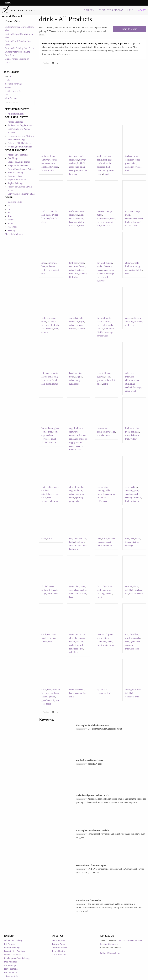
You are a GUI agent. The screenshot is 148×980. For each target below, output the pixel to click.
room (111, 329)
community (102, 642)
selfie (106, 384)
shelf (49, 498)
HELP (130, 10)
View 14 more (11, 98)
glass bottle (46, 700)
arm (76, 373)
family (11, 220)
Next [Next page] (56, 63)
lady (71, 539)
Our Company (58, 940)
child (10, 209)
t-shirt (106, 174)
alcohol (8, 87)
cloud (137, 380)
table (52, 170)
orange (109, 211)
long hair (50, 218)
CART (142, 10)
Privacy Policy (59, 944)
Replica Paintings (15, 183)
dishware (135, 435)
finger (100, 384)
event (113, 218)
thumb (55, 384)
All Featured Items (16, 114)
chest (44, 222)
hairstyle (79, 318)
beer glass (74, 170)
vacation (83, 594)
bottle (7, 80)
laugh (44, 594)
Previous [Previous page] (47, 63)
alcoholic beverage (13, 84)
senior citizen (103, 638)
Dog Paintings (11, 962)
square (100, 690)
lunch (99, 546)
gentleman (135, 642)
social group (107, 634)
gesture (56, 373)
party (137, 490)
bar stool (105, 487)
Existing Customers (109, 944)
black (56, 487)
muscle (109, 263)
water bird (74, 274)
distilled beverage (13, 91)
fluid (77, 167)
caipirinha (74, 652)
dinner (44, 642)
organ (82, 322)
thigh (48, 215)
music (100, 215)
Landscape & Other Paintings (17, 958)
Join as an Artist (11, 976)
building (101, 490)
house (10, 223)
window (81, 222)
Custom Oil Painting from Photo (19, 48)
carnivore (73, 432)
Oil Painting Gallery (13, 940)
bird (71, 263)
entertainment (103, 218)
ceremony (129, 490)
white (50, 487)
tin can (50, 211)
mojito (78, 634)
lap (114, 432)
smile (44, 156)
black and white (15, 202)
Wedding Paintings (13, 955)
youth (105, 645)
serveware (74, 226)
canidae (80, 487)
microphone (47, 373)
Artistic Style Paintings (18, 155)
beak (76, 263)
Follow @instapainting (110, 953)
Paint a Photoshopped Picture (21, 169)
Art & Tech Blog (60, 955)
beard (136, 156)
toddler (139, 270)
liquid (82, 156)
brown (44, 428)
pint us (52, 697)
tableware (52, 156)
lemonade (74, 649)
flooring (83, 266)
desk (56, 329)
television (74, 266)
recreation (129, 697)
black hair (80, 542)
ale (52, 693)
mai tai (72, 642)
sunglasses (74, 384)
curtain (45, 332)
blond (48, 384)
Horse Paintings (11, 969)
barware (45, 170)
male (110, 642)
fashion (134, 487)
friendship (107, 586)
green (127, 432)
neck (44, 211)
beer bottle (46, 704)
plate (55, 270)
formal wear (102, 336)
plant (127, 270)
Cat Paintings (10, 965)
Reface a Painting (16, 173)
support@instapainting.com (130, 940)
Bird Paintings (11, 972)
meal (136, 494)
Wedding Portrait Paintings (20, 147)
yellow (134, 439)
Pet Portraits (10, 944)
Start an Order (129, 29)
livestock (79, 270)
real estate (12, 227)
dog (9, 213)
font (103, 226)
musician (101, 211)
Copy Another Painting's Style (21, 194)
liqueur (106, 494)
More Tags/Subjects (14, 234)
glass (76, 277)
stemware (46, 163)
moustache (135, 638)
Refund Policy (59, 951)
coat (57, 494)
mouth (140, 322)
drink (53, 163)
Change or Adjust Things (19, 162)
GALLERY (89, 10)
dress (78, 549)
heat (108, 226)
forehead (129, 156)
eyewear (101, 281)
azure (127, 435)
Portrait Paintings (15, 122)
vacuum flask (75, 450)
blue (43, 266)
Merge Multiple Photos (18, 165)
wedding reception (133, 498)
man (99, 634)
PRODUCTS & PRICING (111, 10)
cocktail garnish (76, 645)
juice (99, 270)
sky (132, 373)
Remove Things (15, 176)
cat (9, 205)
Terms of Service (60, 948)
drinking (49, 329)
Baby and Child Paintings (19, 143)
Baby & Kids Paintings (14, 951)
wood (82, 263)
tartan (127, 391)
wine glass (74, 590)
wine (78, 501)
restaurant (101, 498)
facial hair (129, 160)
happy (100, 174)
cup (132, 432)
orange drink (108, 270)
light (81, 215)
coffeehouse (102, 501)
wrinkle (100, 435)
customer (79, 325)
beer (7, 94)
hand (71, 373)
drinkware (46, 160)
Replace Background (17, 180)
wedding (11, 230)
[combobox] (20, 103)
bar (98, 487)
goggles (79, 377)
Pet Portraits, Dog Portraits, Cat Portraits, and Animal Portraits (20, 129)
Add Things (13, 158)
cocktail (73, 163)
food (43, 638)
